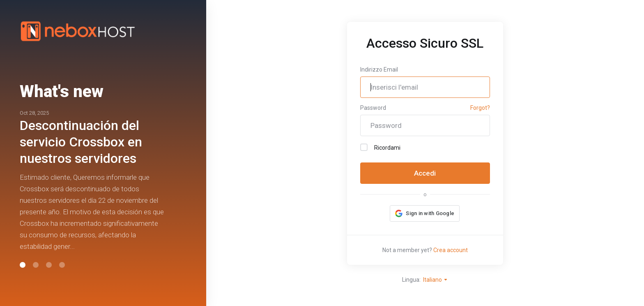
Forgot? (480, 108)
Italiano (436, 280)
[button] (23, 265)
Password (373, 108)
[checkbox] (364, 147)
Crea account (451, 250)
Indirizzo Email (379, 70)
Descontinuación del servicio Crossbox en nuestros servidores (81, 142)
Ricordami (380, 147)
